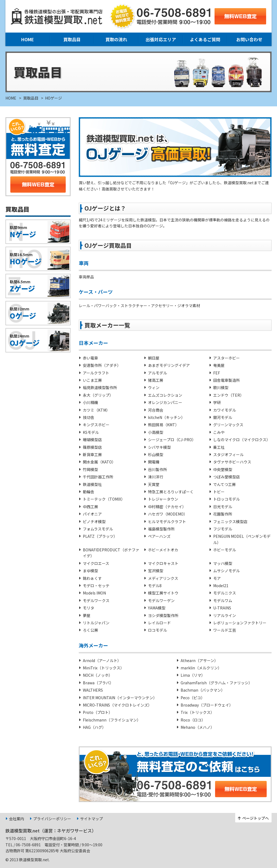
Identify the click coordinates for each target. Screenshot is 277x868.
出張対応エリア (161, 39)
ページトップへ (256, 818)
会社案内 (17, 819)
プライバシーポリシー (52, 819)
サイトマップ (92, 819)
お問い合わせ (249, 39)
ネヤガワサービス (74, 831)
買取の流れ (116, 39)
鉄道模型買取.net (23, 831)
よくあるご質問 (205, 39)
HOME (28, 39)
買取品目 (72, 39)
